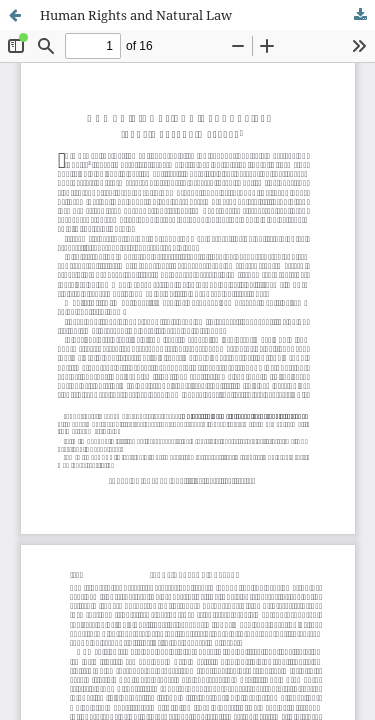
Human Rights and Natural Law (136, 15)
